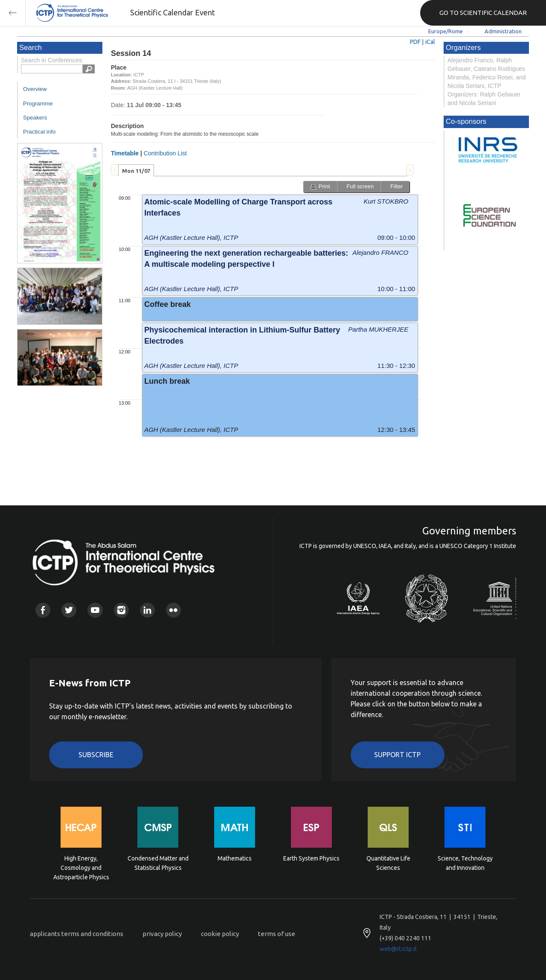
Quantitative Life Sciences (388, 863)
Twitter (69, 610)
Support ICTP (397, 755)
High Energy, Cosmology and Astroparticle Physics (81, 867)
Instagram (121, 610)
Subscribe (96, 755)
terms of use (277, 934)
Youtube (95, 610)
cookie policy (220, 934)
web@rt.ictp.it (398, 949)
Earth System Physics (311, 858)
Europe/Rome (446, 31)
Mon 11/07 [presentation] (136, 171)
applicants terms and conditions (77, 934)
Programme (38, 104)
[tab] (136, 170)
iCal (430, 42)
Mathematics (235, 858)
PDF (415, 42)
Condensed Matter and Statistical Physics (158, 863)
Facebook (43, 610)
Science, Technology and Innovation (465, 863)
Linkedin (147, 610)
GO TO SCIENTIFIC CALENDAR (483, 13)
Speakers (35, 118)
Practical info (39, 132)
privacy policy (162, 934)
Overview (35, 89)
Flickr (173, 610)
